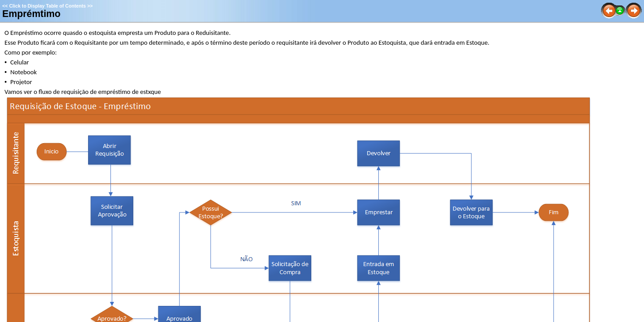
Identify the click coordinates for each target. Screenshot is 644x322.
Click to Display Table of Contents (47, 6)
